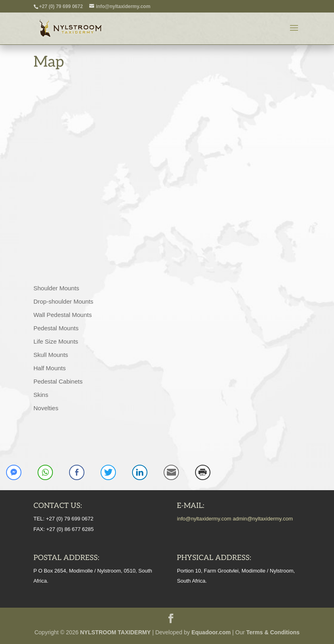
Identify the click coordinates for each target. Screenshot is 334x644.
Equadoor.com (211, 632)
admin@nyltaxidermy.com (263, 519)
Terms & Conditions (273, 632)
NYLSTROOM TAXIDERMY (115, 632)
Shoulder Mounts (56, 288)
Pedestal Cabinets (58, 381)
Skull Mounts (51, 355)
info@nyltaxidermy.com (204, 519)
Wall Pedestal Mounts (63, 315)
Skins (41, 395)
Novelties (46, 408)
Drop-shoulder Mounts (63, 301)
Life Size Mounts (56, 341)
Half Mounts (50, 368)
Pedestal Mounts (56, 328)
